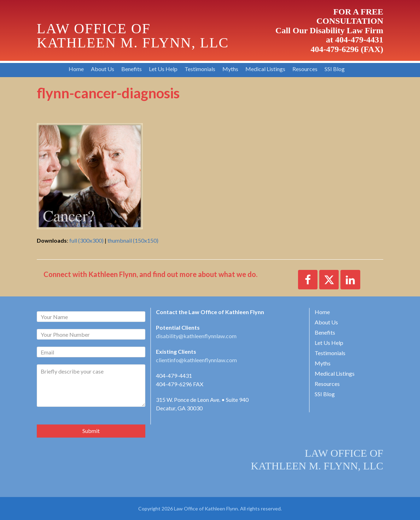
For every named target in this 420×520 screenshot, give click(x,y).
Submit (91, 431)
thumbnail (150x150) (133, 240)
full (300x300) (86, 240)
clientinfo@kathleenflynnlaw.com (196, 360)
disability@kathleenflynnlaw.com (196, 336)
